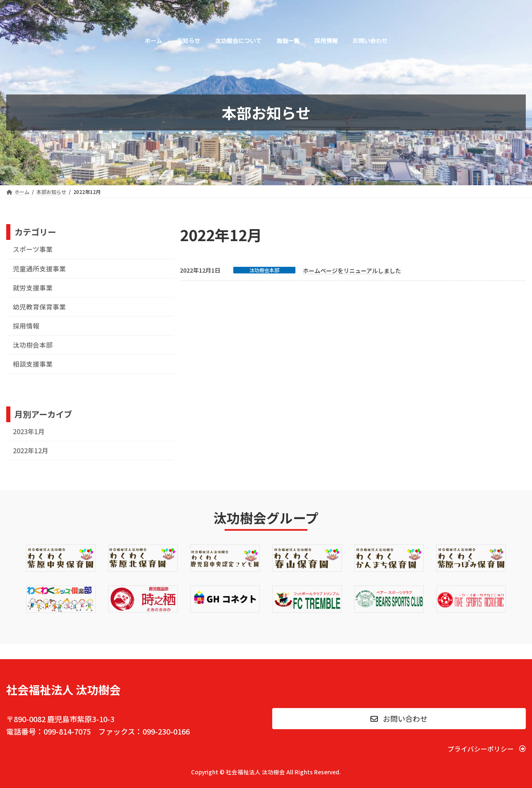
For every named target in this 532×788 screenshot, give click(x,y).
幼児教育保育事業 (39, 307)
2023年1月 (29, 431)
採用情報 (26, 326)
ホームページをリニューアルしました (352, 271)
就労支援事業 (33, 288)
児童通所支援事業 (39, 269)
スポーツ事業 (33, 249)
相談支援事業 (33, 364)
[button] (399, 719)
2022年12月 (31, 451)
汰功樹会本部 (264, 270)
